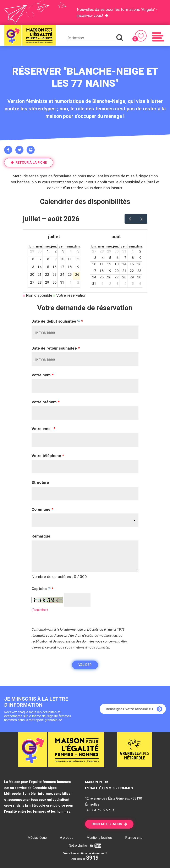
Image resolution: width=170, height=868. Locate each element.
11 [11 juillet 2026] (70, 259)
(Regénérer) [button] (40, 610)
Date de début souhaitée (57, 321)
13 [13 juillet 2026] (32, 267)
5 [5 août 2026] (110, 258)
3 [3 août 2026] (95, 258)
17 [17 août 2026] (94, 271)
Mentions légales (99, 838)
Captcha (43, 589)
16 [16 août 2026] (139, 264)
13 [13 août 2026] (117, 264)
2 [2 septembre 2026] (110, 284)
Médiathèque (37, 838)
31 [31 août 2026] (94, 284)
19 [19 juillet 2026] (77, 267)
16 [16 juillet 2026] (55, 267)
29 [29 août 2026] (132, 277)
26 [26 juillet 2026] (77, 274)
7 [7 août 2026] (125, 258)
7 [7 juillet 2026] (41, 259)
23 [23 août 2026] (139, 271)
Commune (42, 509)
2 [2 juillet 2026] (56, 251)
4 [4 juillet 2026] (71, 251)
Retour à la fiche (31, 163)
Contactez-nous (107, 824)
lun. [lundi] (32, 246)
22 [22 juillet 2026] (47, 274)
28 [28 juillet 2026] (40, 282)
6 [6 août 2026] (118, 258)
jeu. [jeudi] (54, 246)
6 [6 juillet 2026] (33, 259)
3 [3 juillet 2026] (63, 251)
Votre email (43, 429)
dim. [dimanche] (77, 246)
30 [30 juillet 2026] (55, 282)
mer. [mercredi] (47, 246)
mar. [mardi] (40, 246)
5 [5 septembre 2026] (133, 284)
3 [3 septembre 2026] (118, 284)
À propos (67, 838)
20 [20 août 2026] (117, 271)
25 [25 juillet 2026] (70, 274)
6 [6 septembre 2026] (140, 284)
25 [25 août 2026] (102, 277)
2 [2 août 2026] (78, 282)
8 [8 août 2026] (133, 258)
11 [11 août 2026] (102, 264)
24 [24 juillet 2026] (62, 274)
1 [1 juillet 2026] (48, 251)
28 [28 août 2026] (124, 277)
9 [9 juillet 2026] (56, 259)
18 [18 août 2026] (102, 271)
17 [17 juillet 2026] (62, 267)
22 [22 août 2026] (132, 271)
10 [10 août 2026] (94, 264)
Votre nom (43, 375)
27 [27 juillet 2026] (32, 282)
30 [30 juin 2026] (40, 251)
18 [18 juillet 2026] (70, 267)
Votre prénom (46, 402)
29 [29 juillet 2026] (47, 282)
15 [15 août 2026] (132, 264)
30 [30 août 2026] (139, 277)
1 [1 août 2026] (71, 282)
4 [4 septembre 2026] (125, 284)
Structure (40, 482)
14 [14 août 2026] (124, 264)
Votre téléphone (48, 456)
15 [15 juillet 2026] (47, 267)
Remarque (41, 536)
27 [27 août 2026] (117, 277)
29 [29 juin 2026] (32, 251)
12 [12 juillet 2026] (77, 259)
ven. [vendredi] (62, 246)
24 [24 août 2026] (94, 277)
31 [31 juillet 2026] (62, 282)
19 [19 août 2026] (109, 271)
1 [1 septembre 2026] (103, 284)
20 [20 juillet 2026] (32, 274)
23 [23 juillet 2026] (55, 274)
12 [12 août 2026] (109, 264)
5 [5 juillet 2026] (78, 251)
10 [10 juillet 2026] (62, 259)
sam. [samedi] (70, 246)
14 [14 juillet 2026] (40, 267)
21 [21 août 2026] (124, 271)
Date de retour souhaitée (56, 348)
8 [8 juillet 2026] (48, 259)
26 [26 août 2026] (109, 277)
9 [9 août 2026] (140, 258)
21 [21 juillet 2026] (40, 274)
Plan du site (134, 838)
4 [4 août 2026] (103, 258)
